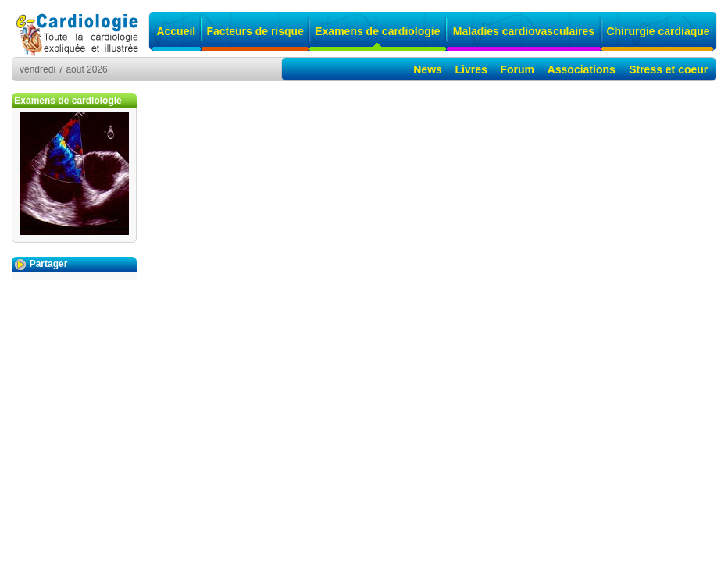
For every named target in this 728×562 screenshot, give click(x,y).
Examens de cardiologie (377, 31)
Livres (471, 69)
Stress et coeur (668, 69)
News (428, 69)
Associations (582, 69)
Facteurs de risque (255, 31)
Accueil (176, 31)
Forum (517, 69)
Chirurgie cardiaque (658, 31)
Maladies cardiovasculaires (524, 31)
